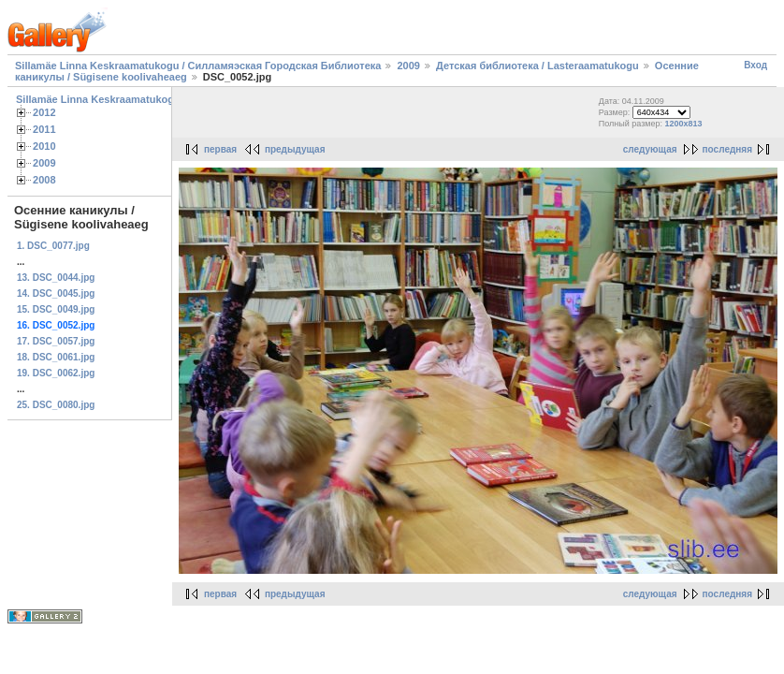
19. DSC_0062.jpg (56, 373)
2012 (44, 112)
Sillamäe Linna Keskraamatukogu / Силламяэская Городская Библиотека (198, 66)
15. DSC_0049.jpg (56, 309)
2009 (408, 66)
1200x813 (684, 124)
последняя (727, 149)
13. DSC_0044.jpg (56, 278)
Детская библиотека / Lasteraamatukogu (537, 66)
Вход (755, 65)
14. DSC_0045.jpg (56, 293)
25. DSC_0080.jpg (56, 405)
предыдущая (295, 149)
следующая (650, 149)
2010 (44, 146)
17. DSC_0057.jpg (56, 341)
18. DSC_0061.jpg (56, 357)
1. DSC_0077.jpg (53, 246)
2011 (44, 129)
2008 (44, 180)
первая (220, 149)
